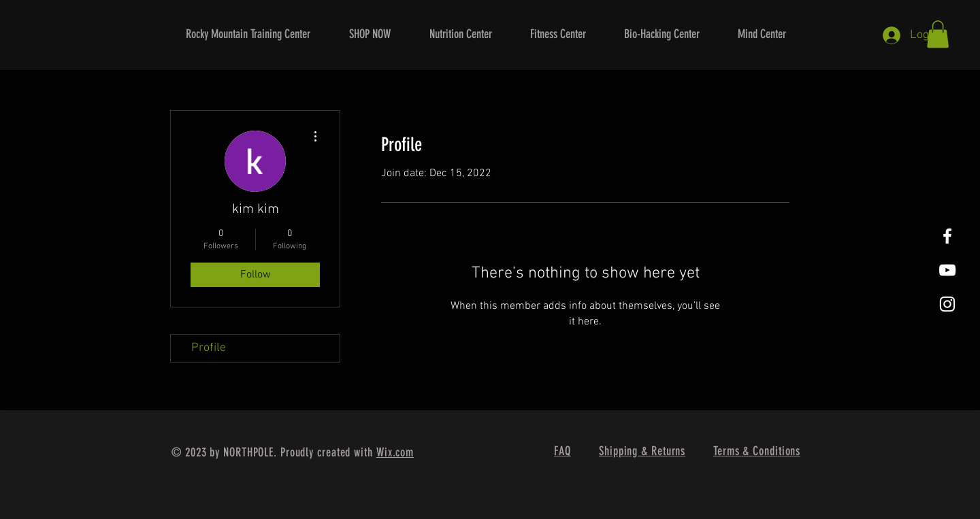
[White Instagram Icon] (947, 304)
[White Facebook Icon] (947, 236)
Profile (209, 348)
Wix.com (395, 452)
